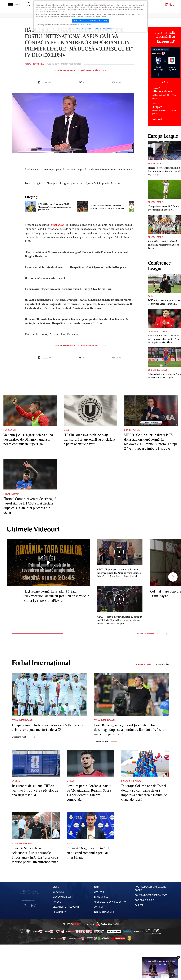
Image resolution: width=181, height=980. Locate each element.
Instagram (34, 953)
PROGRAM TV (59, 959)
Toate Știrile (101, 944)
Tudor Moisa (63, 64)
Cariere (139, 953)
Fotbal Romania (11, 541)
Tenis (97, 934)
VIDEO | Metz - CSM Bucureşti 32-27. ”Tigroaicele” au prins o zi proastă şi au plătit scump (55, 207)
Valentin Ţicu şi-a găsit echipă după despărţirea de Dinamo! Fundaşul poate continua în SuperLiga (28, 487)
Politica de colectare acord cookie (79, 28)
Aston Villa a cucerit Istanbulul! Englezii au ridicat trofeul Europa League (163, 245)
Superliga (58, 939)
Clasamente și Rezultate (66, 954)
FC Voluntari (10, 478)
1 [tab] (163, 82)
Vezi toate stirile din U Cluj (152, 681)
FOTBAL (57, 949)
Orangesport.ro (132, 478)
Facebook (24, 953)
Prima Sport (71, 971)
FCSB (150, 296)
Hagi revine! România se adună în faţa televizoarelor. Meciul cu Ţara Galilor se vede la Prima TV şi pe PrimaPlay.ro (56, 643)
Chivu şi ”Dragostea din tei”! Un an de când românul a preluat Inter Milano (89, 900)
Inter (69, 891)
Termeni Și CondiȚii (104, 959)
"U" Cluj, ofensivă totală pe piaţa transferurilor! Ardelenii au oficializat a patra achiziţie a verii (89, 487)
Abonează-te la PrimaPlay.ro (110, 949)
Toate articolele (163, 712)
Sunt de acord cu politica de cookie (90, 21)
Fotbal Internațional (34, 64)
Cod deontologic (144, 948)
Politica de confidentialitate (104, 28)
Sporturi (99, 939)
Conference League (158, 331)
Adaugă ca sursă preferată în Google (80, 70)
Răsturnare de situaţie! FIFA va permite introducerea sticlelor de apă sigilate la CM (35, 838)
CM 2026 (16, 829)
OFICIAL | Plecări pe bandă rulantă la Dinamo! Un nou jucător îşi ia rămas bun (107, 207)
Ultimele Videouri (33, 576)
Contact (98, 954)
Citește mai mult (23, 784)
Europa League (155, 164)
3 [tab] (168, 82)
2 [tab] (165, 82)
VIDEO (56, 934)
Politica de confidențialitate (151, 943)
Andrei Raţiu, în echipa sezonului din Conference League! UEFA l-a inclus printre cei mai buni (164, 339)
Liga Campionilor (62, 944)
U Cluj (67, 478)
